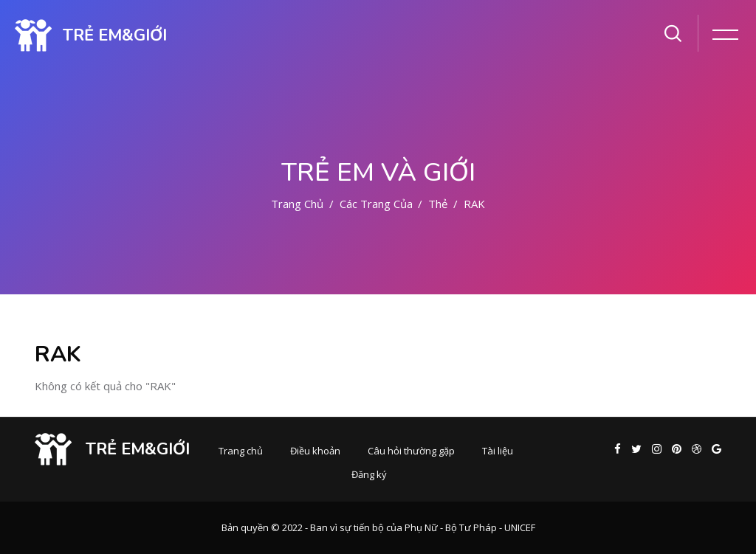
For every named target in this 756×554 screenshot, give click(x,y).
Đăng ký (369, 474)
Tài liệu (498, 451)
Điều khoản (315, 451)
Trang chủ (297, 204)
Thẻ (438, 204)
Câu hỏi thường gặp (411, 451)
